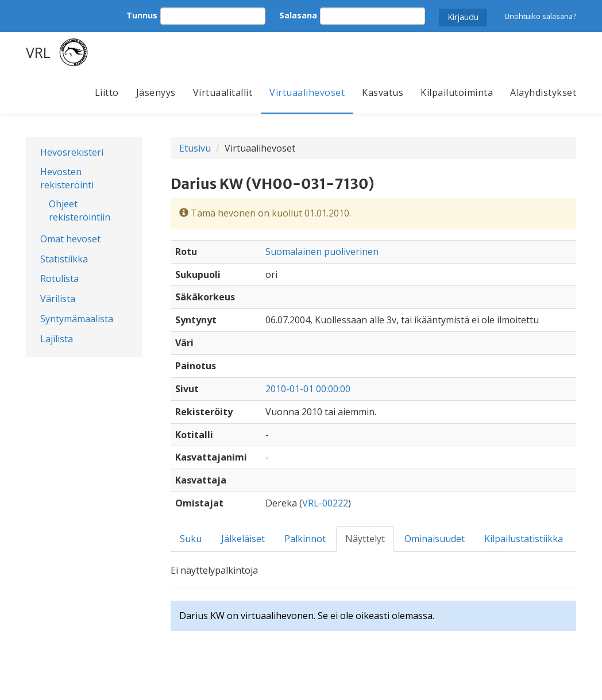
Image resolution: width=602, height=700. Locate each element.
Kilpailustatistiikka (524, 539)
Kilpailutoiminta (457, 92)
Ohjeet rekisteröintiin (80, 210)
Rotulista (59, 279)
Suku (191, 539)
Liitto (107, 92)
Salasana (298, 15)
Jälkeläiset (243, 539)
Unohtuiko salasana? (540, 16)
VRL (38, 52)
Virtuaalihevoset (307, 92)
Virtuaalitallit (223, 92)
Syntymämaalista (77, 319)
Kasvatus (383, 92)
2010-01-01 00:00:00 (308, 389)
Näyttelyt (365, 539)
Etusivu (195, 148)
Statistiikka (64, 259)
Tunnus (142, 15)
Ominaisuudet (435, 539)
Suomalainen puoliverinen (322, 252)
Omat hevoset (70, 239)
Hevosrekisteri (72, 152)
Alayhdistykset (543, 92)
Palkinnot (305, 539)
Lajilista (57, 339)
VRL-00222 (325, 503)
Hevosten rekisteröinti (67, 178)
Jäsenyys (156, 92)
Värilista (58, 299)
